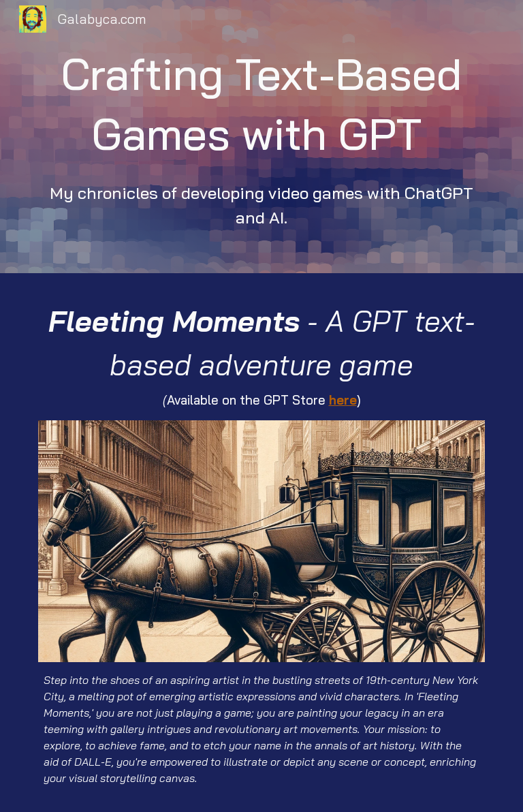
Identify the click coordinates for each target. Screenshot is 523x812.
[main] (261, 137)
